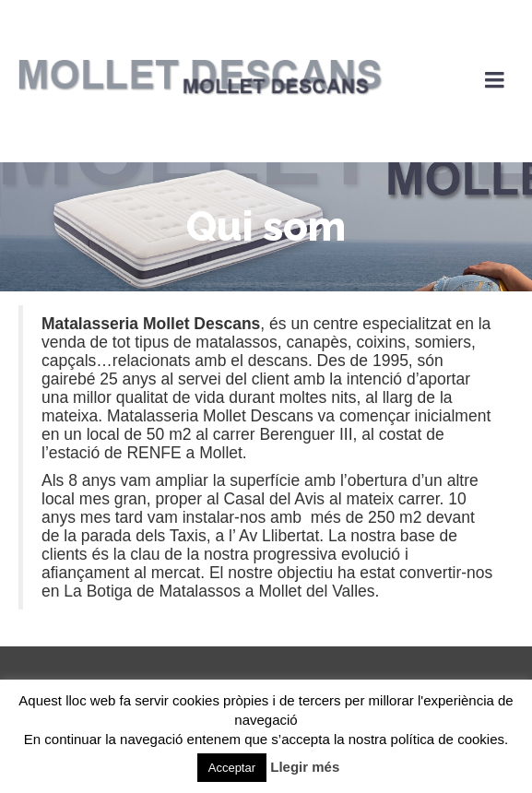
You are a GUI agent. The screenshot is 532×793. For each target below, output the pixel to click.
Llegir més (305, 767)
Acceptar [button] (232, 768)
